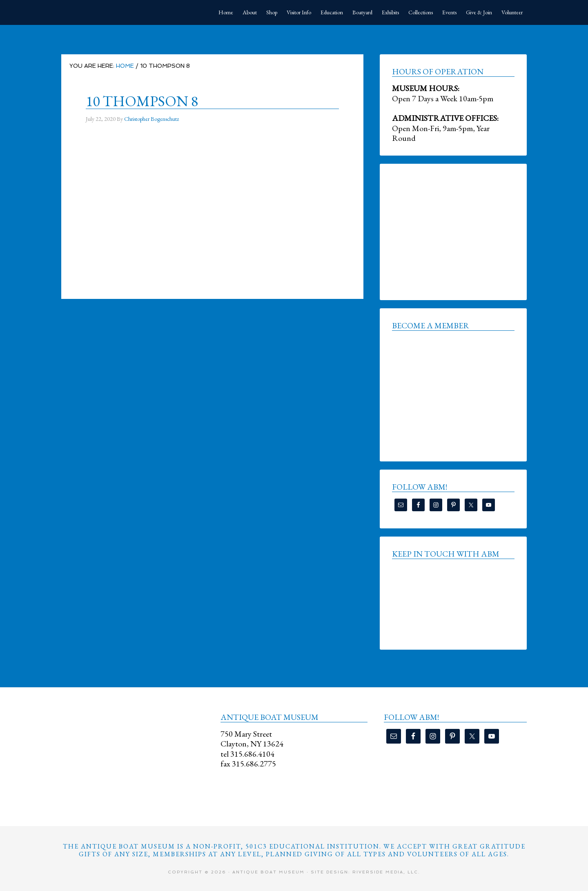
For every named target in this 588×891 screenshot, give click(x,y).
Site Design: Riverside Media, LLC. (365, 872)
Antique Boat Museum (122, 12)
